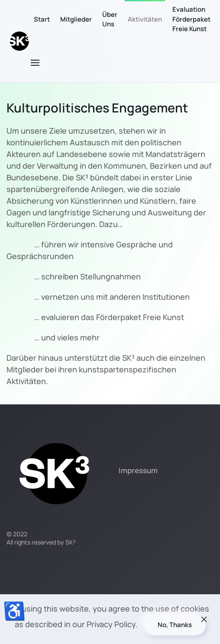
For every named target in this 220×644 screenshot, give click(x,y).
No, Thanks (175, 625)
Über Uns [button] (110, 19)
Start (42, 19)
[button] (35, 63)
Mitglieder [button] (76, 19)
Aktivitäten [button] (145, 19)
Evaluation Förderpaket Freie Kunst (191, 19)
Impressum (138, 470)
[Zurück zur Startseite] (19, 41)
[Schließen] (204, 619)
